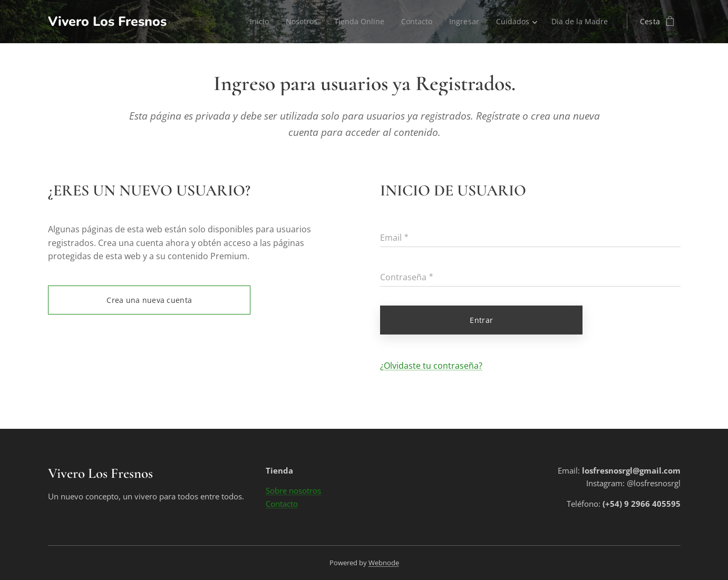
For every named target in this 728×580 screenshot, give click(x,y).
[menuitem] (253, 22)
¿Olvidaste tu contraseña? (431, 366)
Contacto (282, 504)
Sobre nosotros (293, 491)
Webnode (384, 563)
